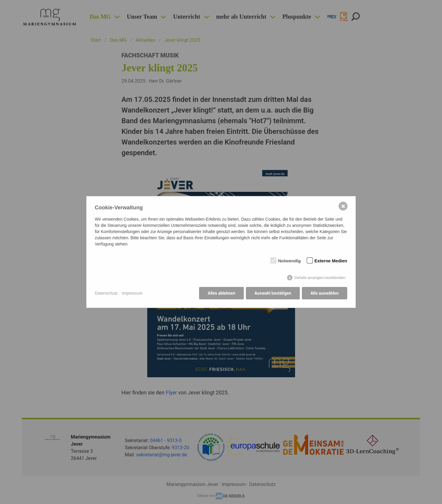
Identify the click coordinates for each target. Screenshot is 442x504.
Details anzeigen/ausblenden (320, 278)
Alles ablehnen (221, 293)
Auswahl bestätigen (273, 293)
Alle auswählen (325, 293)
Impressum (132, 293)
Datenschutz (106, 293)
